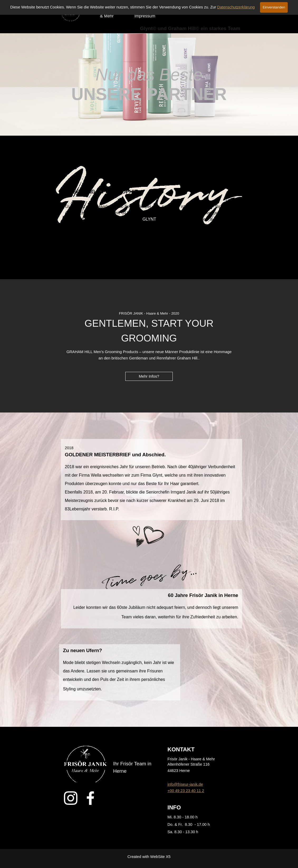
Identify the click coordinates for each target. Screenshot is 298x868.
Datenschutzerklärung (236, 7)
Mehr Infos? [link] (149, 376)
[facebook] (90, 798)
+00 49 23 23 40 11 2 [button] (186, 791)
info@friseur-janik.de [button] (185, 784)
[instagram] (71, 798)
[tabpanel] (149, 84)
